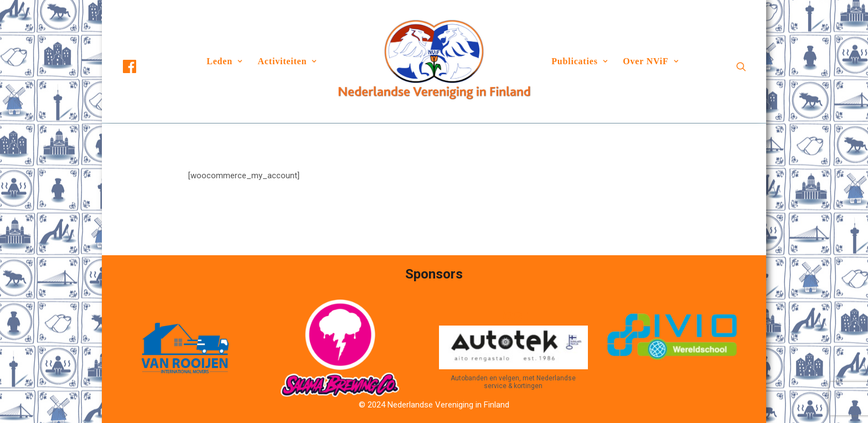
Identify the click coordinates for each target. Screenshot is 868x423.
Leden (224, 61)
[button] (139, 66)
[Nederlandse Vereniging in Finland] (434, 61)
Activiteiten (287, 61)
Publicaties (579, 61)
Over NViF (650, 61)
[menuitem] (139, 66)
